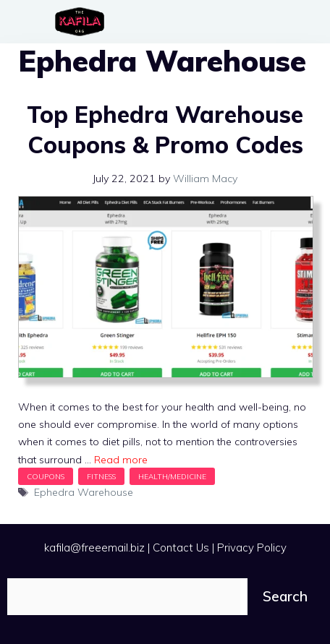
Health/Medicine (172, 476)
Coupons (46, 476)
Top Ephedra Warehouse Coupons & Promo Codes (165, 129)
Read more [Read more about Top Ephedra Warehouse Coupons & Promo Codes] (121, 460)
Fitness (101, 476)
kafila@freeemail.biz (94, 548)
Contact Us (181, 548)
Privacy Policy (252, 548)
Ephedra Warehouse (84, 492)
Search (285, 596)
